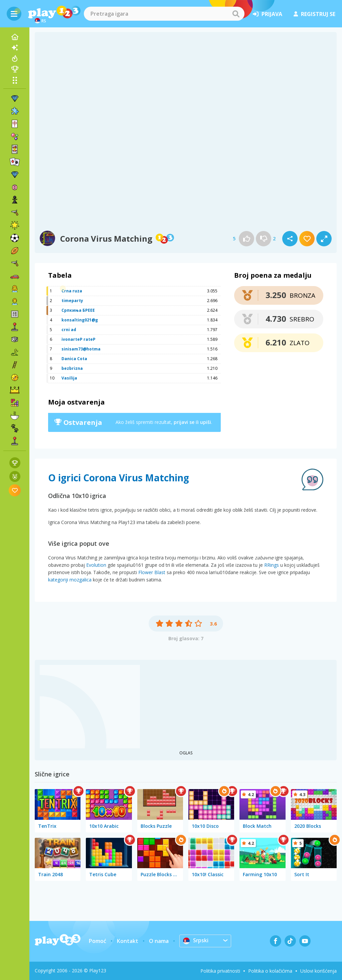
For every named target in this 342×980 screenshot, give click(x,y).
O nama (159, 941)
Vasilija (69, 378)
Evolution (96, 565)
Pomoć (98, 941)
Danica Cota (74, 359)
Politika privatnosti (220, 971)
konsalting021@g (80, 320)
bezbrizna (72, 368)
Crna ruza (72, 291)
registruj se (314, 14)
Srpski (196, 941)
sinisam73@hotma (81, 349)
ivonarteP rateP (78, 339)
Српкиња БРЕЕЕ (78, 310)
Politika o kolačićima (270, 971)
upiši (206, 422)
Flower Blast (152, 572)
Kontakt (128, 941)
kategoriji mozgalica (70, 580)
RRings (272, 565)
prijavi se (184, 422)
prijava (268, 14)
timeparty (72, 301)
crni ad (69, 330)
